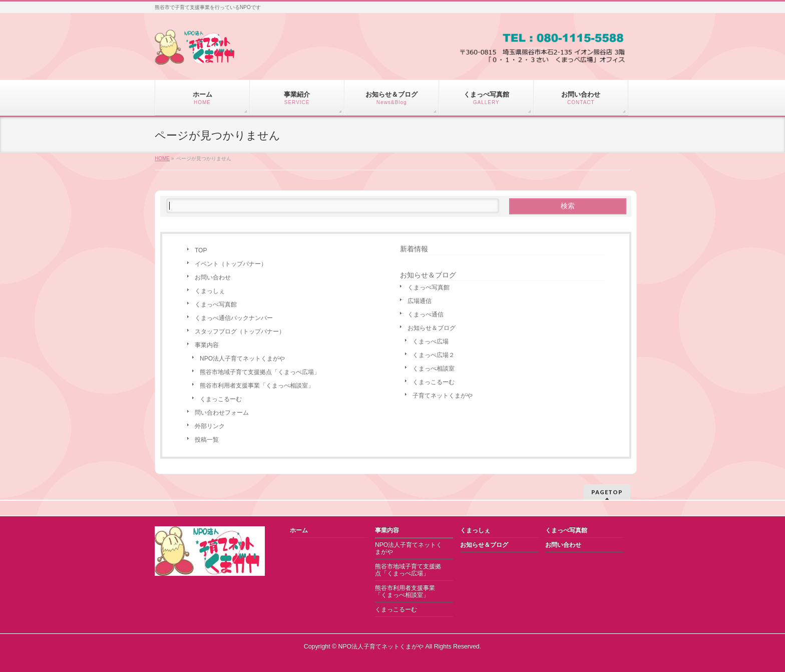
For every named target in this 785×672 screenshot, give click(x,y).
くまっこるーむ (221, 399)
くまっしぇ (210, 291)
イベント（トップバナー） (231, 264)
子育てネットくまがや (443, 396)
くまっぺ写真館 (216, 304)
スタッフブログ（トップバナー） (240, 331)
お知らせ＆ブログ (432, 328)
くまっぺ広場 (431, 342)
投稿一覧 (207, 440)
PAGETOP (607, 492)
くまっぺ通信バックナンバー (234, 318)
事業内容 (207, 345)
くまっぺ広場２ (434, 355)
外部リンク (210, 426)
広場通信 (420, 301)
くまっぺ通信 (426, 314)
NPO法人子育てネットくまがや (242, 359)
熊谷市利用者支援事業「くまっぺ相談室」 (257, 386)
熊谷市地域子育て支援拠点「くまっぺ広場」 (260, 372)
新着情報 (414, 249)
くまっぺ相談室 (434, 369)
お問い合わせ (213, 277)
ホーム (299, 530)
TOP (201, 250)
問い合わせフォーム (222, 413)
